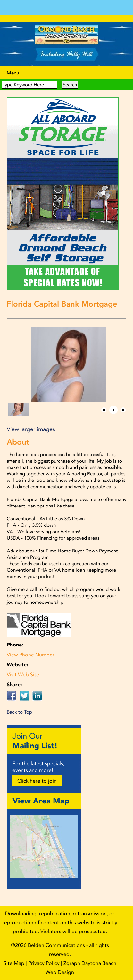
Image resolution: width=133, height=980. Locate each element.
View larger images (31, 429)
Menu (13, 73)
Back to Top (19, 712)
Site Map (14, 963)
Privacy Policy (44, 963)
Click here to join (37, 781)
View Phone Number (31, 655)
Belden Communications (57, 945)
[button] (104, 410)
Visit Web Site (23, 675)
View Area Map (41, 801)
